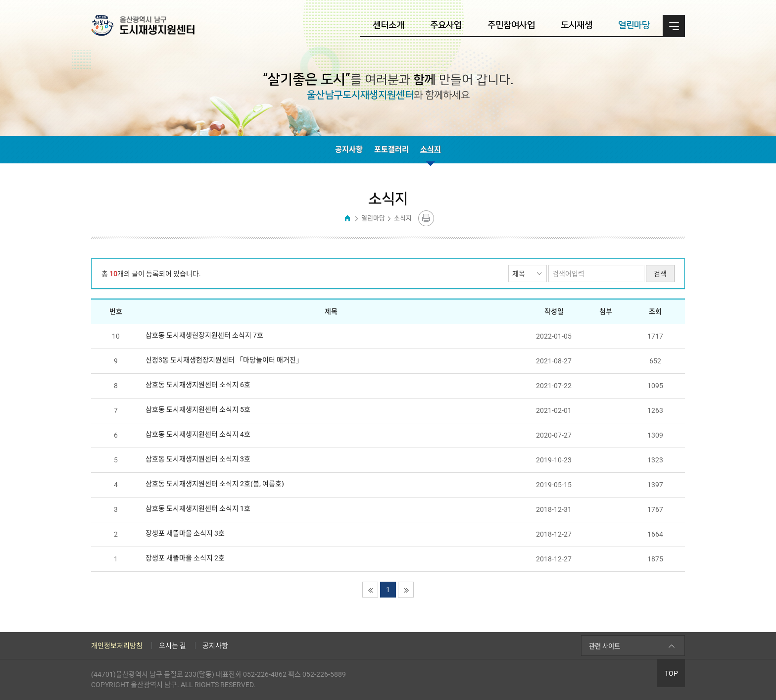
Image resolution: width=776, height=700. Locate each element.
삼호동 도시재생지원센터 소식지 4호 (198, 434)
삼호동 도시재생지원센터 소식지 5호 (198, 409)
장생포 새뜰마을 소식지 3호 (185, 533)
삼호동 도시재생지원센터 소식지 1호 (198, 508)
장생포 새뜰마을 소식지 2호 (185, 558)
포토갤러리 (391, 150)
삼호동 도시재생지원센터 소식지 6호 (198, 385)
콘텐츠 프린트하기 (426, 218)
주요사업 (446, 25)
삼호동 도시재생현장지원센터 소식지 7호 (204, 335)
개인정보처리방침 (117, 646)
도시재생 (577, 25)
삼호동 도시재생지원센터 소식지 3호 (198, 459)
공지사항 (349, 150)
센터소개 (388, 25)
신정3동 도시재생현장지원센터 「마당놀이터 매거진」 (224, 360)
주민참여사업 (511, 25)
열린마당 (634, 25)
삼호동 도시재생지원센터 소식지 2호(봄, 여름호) (215, 484)
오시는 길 (172, 646)
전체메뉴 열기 (674, 26)
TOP (671, 673)
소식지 (431, 150)
